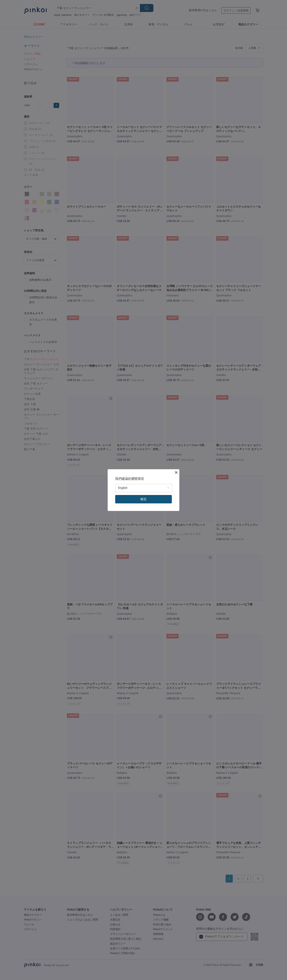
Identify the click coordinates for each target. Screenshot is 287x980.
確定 (143, 499)
